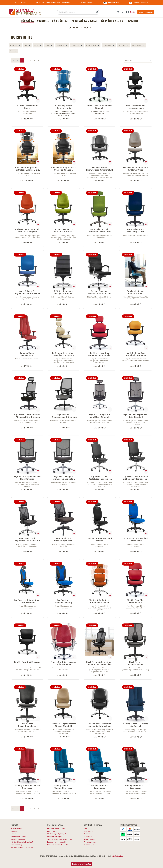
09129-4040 (22, 3)
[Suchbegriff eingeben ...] (76, 12)
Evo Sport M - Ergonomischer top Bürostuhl (63, 602)
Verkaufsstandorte (146, 12)
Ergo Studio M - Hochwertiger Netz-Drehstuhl (63, 540)
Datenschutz (88, 831)
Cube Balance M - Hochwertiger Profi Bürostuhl (136, 231)
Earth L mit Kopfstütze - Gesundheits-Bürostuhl (63, 354)
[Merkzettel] (118, 12)
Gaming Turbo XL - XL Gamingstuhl (136, 787)
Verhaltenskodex (90, 842)
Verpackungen (89, 845)
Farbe (49, 45)
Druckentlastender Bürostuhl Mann (136, 292)
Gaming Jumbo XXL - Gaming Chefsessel (63, 787)
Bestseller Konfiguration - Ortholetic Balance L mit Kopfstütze (27, 169)
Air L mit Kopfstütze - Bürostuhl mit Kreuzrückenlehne (63, 107)
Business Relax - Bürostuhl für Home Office (136, 169)
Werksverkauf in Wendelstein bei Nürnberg (54, 3)
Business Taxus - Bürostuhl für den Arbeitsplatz (27, 230)
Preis (13, 51)
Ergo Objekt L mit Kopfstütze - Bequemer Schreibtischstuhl (100, 478)
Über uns (14, 834)
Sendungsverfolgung (55, 837)
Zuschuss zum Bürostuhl (57, 842)
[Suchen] (97, 12)
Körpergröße (109, 45)
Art (27, 45)
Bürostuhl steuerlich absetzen (58, 845)
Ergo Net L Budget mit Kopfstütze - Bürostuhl (100, 416)
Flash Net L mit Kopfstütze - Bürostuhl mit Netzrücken (100, 663)
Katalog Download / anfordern (22, 848)
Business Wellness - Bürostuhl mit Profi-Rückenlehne (63, 231)
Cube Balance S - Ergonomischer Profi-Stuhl (27, 292)
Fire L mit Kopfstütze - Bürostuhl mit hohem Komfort (100, 602)
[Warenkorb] (131, 12)
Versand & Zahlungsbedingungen (60, 839)
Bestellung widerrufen (81, 864)
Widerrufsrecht (89, 839)
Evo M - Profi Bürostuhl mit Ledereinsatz (136, 539)
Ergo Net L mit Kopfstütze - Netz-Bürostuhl (136, 416)
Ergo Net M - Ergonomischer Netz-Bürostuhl (27, 478)
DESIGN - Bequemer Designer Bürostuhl (63, 292)
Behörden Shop (17, 845)
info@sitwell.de (117, 856)
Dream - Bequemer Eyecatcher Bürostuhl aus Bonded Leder (100, 293)
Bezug (38, 45)
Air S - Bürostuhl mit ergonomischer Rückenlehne (136, 107)
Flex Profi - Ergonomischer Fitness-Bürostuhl (63, 725)
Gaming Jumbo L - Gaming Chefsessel (136, 725)
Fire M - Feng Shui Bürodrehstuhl (136, 601)
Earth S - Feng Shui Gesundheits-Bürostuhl (136, 354)
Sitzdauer (124, 45)
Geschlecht (62, 45)
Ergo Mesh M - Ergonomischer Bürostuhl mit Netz (63, 416)
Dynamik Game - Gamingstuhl (27, 354)
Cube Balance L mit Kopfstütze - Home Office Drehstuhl (100, 231)
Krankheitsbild (93, 45)
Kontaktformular (17, 828)
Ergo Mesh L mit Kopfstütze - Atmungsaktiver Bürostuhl (27, 416)
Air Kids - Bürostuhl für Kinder (27, 107)
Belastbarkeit (138, 45)
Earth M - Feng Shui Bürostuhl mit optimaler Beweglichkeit (100, 354)
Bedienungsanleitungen (56, 828)
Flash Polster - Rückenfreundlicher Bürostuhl (27, 725)
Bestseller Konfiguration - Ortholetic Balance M (63, 169)
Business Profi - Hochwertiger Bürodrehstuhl (100, 169)
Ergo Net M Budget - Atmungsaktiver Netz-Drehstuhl (63, 478)
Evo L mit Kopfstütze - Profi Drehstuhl (100, 539)
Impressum (88, 837)
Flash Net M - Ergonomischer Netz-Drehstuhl (136, 663)
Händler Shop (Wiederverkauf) (22, 842)
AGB (85, 828)
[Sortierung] (138, 60)
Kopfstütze (77, 45)
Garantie (87, 834)
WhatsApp (15, 831)
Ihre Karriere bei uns (19, 837)
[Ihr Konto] (123, 12)
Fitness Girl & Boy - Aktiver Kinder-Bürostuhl (63, 663)
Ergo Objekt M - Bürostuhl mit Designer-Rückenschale (136, 478)
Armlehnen (16, 45)
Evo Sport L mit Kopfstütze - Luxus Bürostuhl (27, 601)
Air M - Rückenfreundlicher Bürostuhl (100, 107)
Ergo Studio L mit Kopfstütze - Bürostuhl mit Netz (27, 540)
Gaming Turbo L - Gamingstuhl (100, 787)
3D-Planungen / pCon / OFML (58, 834)
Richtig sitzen (52, 831)
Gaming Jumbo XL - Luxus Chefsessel (27, 787)
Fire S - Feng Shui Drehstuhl (27, 662)
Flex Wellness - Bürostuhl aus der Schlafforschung (100, 725)
